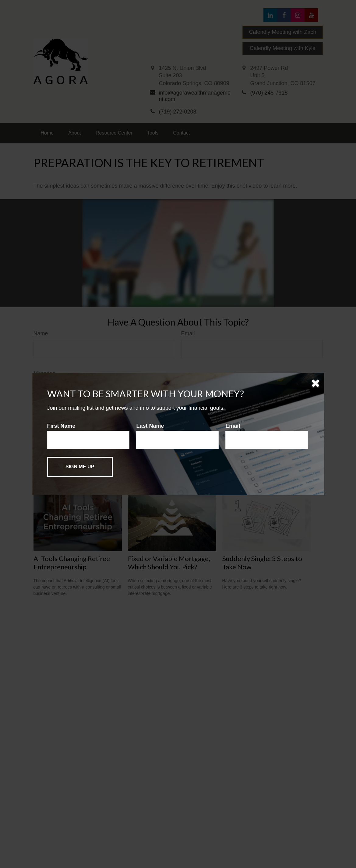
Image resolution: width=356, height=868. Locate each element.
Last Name (150, 426)
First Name (61, 426)
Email (233, 426)
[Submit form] (80, 467)
